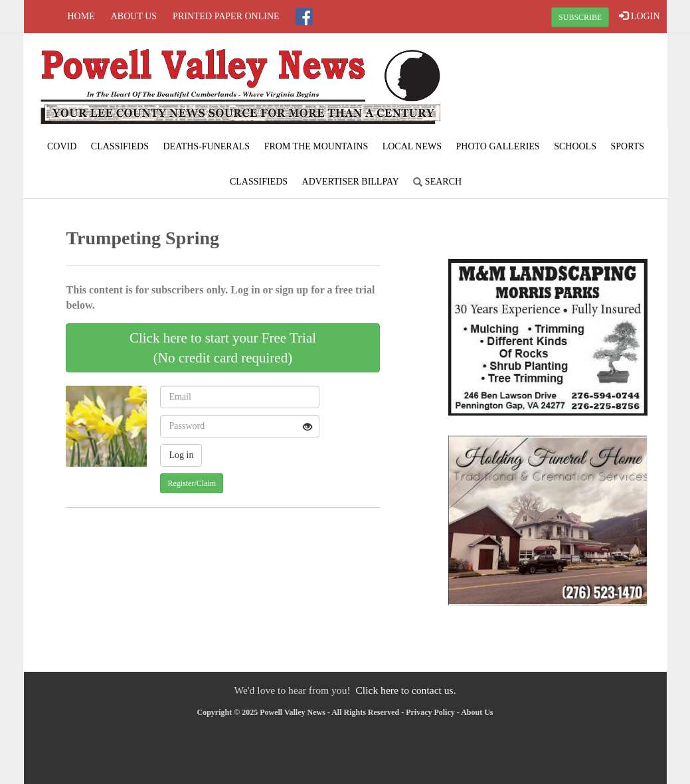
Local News (412, 146)
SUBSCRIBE (580, 17)
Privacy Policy (430, 712)
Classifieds (120, 146)
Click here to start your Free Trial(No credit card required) (223, 348)
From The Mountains (316, 146)
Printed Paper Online (226, 16)
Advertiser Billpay (351, 182)
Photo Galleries (498, 146)
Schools (575, 146)
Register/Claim (192, 483)
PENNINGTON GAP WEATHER (559, 83)
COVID (62, 146)
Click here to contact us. (405, 690)
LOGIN (639, 16)
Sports (627, 146)
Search (437, 182)
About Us (134, 16)
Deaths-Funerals (206, 146)
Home (81, 16)
